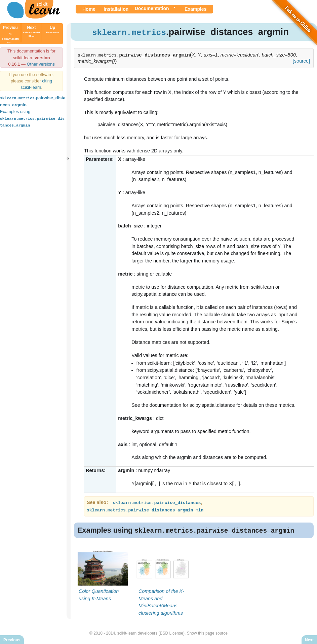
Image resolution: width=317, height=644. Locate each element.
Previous (10, 34)
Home (89, 9)
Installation (116, 9)
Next (32, 31)
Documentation (152, 8)
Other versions (41, 64)
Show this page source (207, 633)
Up (53, 30)
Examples (195, 9)
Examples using (32, 118)
